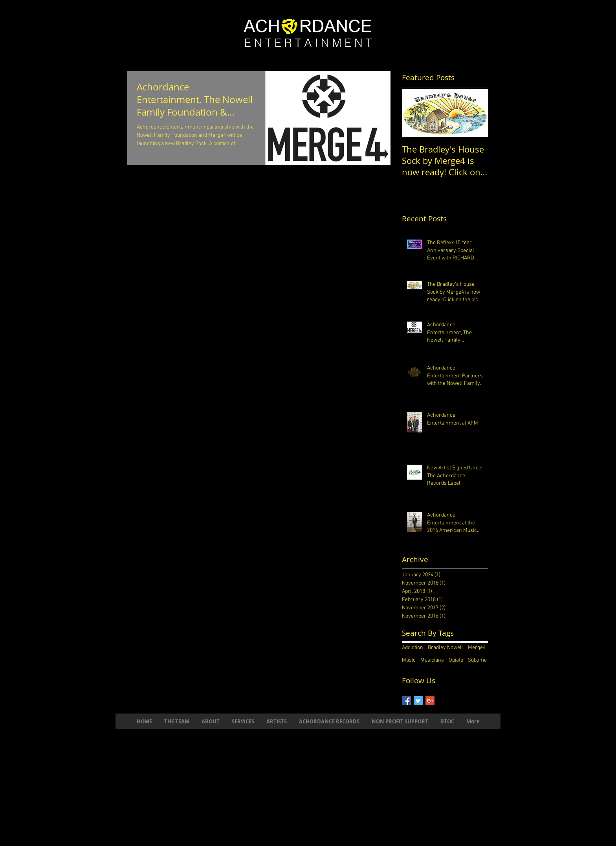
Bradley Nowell (445, 648)
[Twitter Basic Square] (418, 701)
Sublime (477, 660)
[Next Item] (476, 113)
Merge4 (477, 648)
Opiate (456, 660)
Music (409, 660)
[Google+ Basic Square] (430, 701)
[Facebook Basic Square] (406, 701)
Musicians (432, 660)
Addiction (412, 648)
